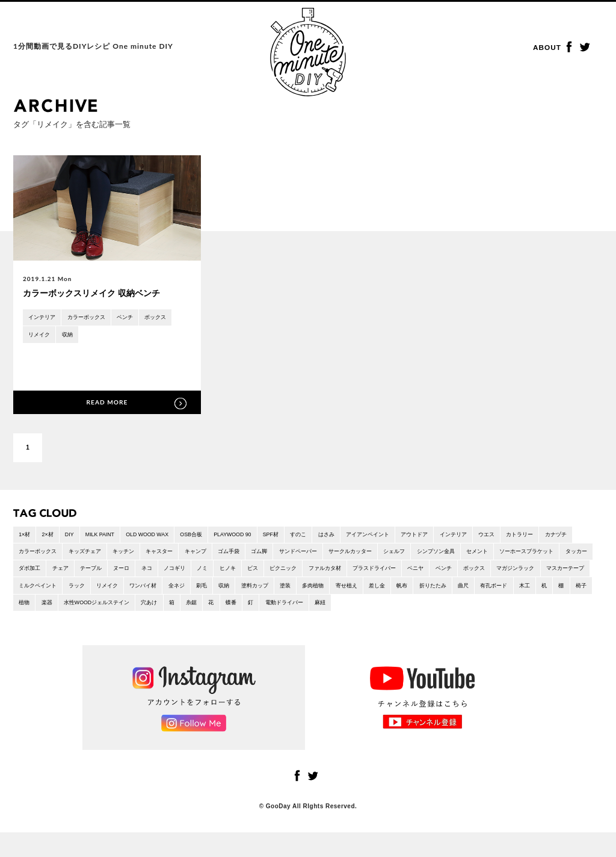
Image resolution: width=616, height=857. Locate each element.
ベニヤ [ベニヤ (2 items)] (566, 573)
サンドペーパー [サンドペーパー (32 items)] (364, 555)
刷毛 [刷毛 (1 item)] (398, 591)
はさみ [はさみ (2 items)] (363, 537)
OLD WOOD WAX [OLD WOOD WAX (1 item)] (163, 537)
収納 (72, 336)
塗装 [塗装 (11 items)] (490, 591)
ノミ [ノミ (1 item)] (331, 573)
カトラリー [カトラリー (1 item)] (576, 537)
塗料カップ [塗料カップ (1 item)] (456, 591)
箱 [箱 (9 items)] (440, 608)
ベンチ (135, 318)
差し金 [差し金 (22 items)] (28, 608)
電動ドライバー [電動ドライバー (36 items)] (564, 608)
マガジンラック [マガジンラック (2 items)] (108, 591)
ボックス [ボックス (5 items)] (62, 591)
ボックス (169, 318)
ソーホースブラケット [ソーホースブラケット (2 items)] (49, 573)
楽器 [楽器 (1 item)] (302, 608)
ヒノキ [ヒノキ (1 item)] (359, 573)
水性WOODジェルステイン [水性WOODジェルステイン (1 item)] (357, 608)
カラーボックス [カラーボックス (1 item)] (77, 555)
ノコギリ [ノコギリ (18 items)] (300, 573)
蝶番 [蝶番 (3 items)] (505, 608)
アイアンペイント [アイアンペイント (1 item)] (408, 537)
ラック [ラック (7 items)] (260, 591)
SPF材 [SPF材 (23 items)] (301, 537)
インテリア (44, 318)
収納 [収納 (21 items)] (422, 591)
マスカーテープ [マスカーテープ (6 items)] (162, 591)
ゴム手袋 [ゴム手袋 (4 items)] (288, 555)
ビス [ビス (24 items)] (386, 573)
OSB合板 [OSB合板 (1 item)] (212, 537)
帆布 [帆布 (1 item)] (56, 608)
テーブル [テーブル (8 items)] (208, 573)
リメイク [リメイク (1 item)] (294, 591)
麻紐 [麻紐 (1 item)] (25, 626)
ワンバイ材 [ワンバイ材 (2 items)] (333, 591)
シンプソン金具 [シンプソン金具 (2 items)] (516, 555)
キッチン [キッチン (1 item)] (171, 555)
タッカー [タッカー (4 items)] (104, 573)
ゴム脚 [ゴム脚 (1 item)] (321, 555)
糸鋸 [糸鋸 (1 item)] (462, 608)
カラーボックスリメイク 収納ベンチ (96, 293)
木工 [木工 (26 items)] (191, 608)
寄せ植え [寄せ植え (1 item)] (557, 591)
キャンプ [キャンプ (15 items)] (251, 555)
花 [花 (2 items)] (484, 608)
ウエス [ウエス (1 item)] (540, 537)
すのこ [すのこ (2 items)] (332, 537)
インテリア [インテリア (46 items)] (503, 537)
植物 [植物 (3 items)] (277, 608)
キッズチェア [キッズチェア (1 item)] (129, 555)
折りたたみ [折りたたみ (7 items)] (90, 608)
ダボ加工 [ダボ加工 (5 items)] (141, 573)
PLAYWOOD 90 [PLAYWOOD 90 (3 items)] (258, 537)
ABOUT (548, 48)
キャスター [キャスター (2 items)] (211, 555)
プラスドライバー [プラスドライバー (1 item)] (520, 573)
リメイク (41, 336)
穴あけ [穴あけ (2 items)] (416, 608)
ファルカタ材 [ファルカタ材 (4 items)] (466, 573)
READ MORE (107, 403)
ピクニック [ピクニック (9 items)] (420, 573)
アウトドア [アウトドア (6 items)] (460, 537)
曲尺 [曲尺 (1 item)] (123, 608)
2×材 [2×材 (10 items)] (51, 537)
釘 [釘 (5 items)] (527, 608)
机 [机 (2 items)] (212, 608)
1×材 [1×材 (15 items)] (26, 537)
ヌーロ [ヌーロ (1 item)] (242, 573)
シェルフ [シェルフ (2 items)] (470, 555)
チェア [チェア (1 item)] (174, 573)
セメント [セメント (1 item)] (562, 555)
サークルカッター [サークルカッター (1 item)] (422, 555)
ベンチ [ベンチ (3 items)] (28, 591)
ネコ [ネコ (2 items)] (269, 573)
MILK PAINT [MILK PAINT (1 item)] (109, 537)
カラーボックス (93, 318)
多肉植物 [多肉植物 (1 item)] (520, 591)
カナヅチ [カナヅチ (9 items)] (31, 555)
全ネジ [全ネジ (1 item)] (370, 591)
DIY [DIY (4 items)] (75, 537)
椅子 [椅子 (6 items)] (253, 608)
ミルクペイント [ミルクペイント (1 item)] (217, 591)
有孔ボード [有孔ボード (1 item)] (157, 608)
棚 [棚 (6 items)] (231, 608)
